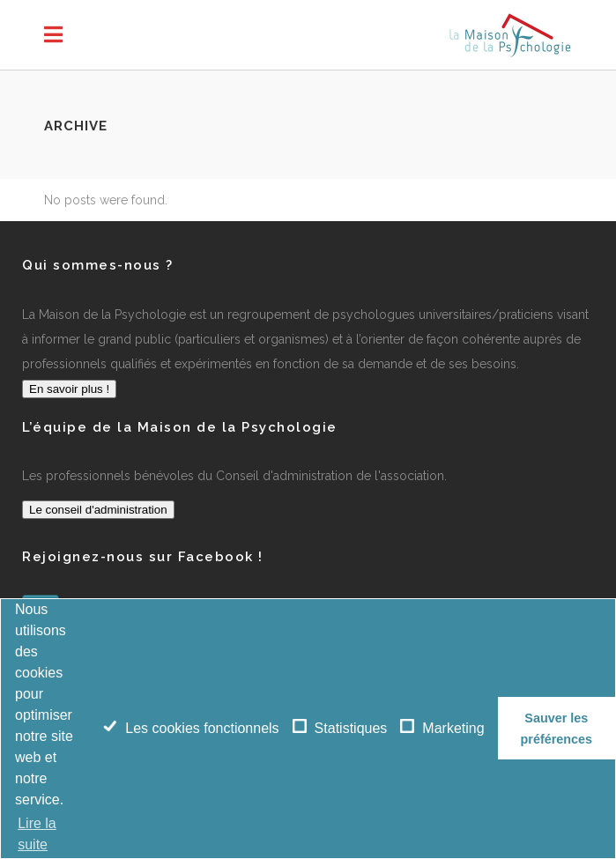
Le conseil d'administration (98, 510)
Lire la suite (37, 834)
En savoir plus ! (69, 389)
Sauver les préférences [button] (556, 729)
